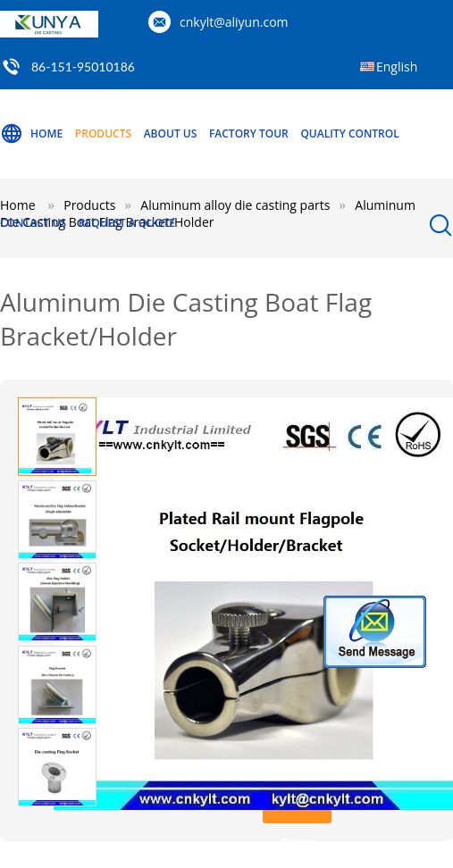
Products (103, 134)
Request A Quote (127, 223)
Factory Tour (249, 134)
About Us (171, 134)
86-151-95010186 (83, 67)
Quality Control (349, 134)
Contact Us (33, 223)
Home (31, 134)
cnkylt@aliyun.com (234, 22)
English (397, 67)
